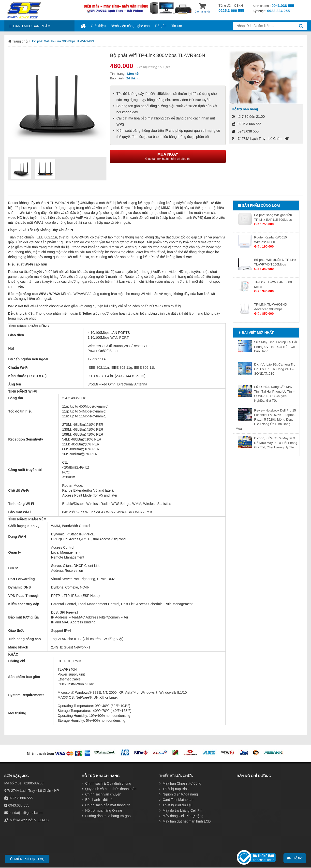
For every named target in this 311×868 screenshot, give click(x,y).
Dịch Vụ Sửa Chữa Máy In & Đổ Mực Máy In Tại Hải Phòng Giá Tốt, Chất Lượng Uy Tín (276, 443)
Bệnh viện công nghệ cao (130, 26)
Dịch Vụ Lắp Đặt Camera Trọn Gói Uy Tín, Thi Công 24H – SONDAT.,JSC (276, 369)
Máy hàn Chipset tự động (180, 783)
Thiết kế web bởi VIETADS (28, 820)
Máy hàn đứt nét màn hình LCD (185, 821)
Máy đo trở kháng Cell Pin (181, 810)
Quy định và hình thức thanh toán (109, 789)
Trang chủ (18, 41)
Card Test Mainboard (177, 800)
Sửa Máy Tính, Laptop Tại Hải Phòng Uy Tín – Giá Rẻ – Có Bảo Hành (276, 347)
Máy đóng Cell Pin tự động (181, 816)
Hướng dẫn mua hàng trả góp (106, 816)
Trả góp (161, 26)
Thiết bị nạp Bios (174, 789)
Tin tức (177, 26)
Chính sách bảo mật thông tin (106, 805)
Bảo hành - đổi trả (97, 800)
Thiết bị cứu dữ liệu (176, 805)
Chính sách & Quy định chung (107, 783)
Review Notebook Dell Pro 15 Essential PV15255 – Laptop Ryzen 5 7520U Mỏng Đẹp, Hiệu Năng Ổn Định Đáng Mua (266, 419)
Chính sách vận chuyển (102, 794)
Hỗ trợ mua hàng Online (102, 810)
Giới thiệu (98, 26)
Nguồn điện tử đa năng (179, 794)
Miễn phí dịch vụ (27, 859)
